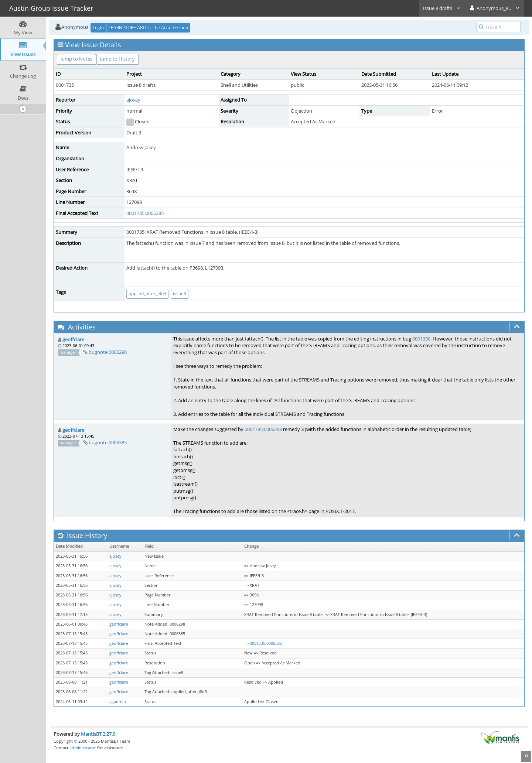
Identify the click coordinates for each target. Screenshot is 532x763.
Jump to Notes (76, 59)
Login (98, 28)
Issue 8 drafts (442, 8)
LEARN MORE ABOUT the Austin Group (148, 28)
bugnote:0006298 (108, 352)
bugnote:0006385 (108, 442)
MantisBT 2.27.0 (98, 734)
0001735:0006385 (145, 213)
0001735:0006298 (263, 429)
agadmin (118, 702)
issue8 (180, 293)
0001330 (421, 339)
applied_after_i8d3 (147, 293)
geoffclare (73, 339)
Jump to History (117, 59)
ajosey (133, 100)
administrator (83, 748)
